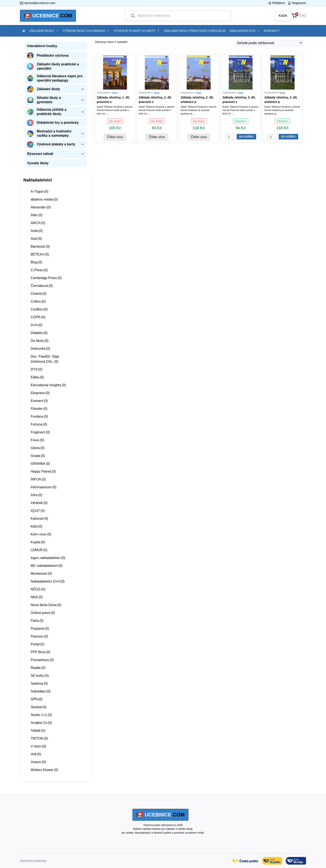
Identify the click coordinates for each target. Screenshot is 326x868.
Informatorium (43, 487)
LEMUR (39, 550)
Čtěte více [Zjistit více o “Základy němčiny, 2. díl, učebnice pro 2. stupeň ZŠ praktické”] (199, 137)
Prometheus (42, 660)
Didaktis (39, 333)
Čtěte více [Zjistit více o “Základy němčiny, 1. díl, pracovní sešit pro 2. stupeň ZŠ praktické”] (115, 137)
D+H (36, 325)
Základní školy (44, 31)
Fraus (37, 440)
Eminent (39, 401)
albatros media (44, 199)
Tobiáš (38, 731)
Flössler (39, 409)
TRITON (39, 738)
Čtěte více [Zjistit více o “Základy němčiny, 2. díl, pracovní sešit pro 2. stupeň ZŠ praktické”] (157, 137)
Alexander (41, 207)
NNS (37, 597)
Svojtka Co (41, 723)
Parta (37, 621)
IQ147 (38, 511)
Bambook (40, 246)
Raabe (38, 668)
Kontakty (272, 31)
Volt (36, 754)
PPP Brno (40, 652)
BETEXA (40, 254)
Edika (37, 377)
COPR (38, 317)
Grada (38, 456)
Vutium (38, 762)
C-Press (39, 270)
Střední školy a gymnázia (86, 31)
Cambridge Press (46, 278)
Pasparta (40, 629)
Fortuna (39, 424)
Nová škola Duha (46, 605)
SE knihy (40, 676)
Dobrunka (40, 349)
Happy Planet (43, 471)
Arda (37, 231)
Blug (36, 262)
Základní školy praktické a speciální (195, 31)
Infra (36, 495)
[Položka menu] (24, 31)
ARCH (38, 223)
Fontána (39, 416)
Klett (36, 526)
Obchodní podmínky (33, 861)
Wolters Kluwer (44, 770)
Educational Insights (48, 385)
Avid (36, 239)
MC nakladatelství (46, 566)
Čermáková (42, 286)
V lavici (38, 746)
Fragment (40, 432)
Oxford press (43, 613)
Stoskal (39, 707)
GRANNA (40, 464)
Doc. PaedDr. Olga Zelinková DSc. (45, 359)
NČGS (38, 589)
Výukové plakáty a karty (136, 31)
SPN (36, 699)
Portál (37, 644)
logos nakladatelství (48, 558)
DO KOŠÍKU (246, 137)
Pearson (39, 636)
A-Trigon (39, 192)
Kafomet (39, 519)
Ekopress (40, 393)
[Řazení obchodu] (269, 43)
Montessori (41, 574)
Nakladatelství (245, 31)
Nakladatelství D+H (48, 581)
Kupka (38, 542)
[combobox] (181, 16)
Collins (38, 301)
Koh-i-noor (41, 534)
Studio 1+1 (41, 715)
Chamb (38, 294)
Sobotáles (41, 691)
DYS (36, 369)
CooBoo (39, 309)
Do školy (39, 341)
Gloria (37, 448)
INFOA (38, 479)
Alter (36, 215)
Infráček (39, 503)
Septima (39, 683)
